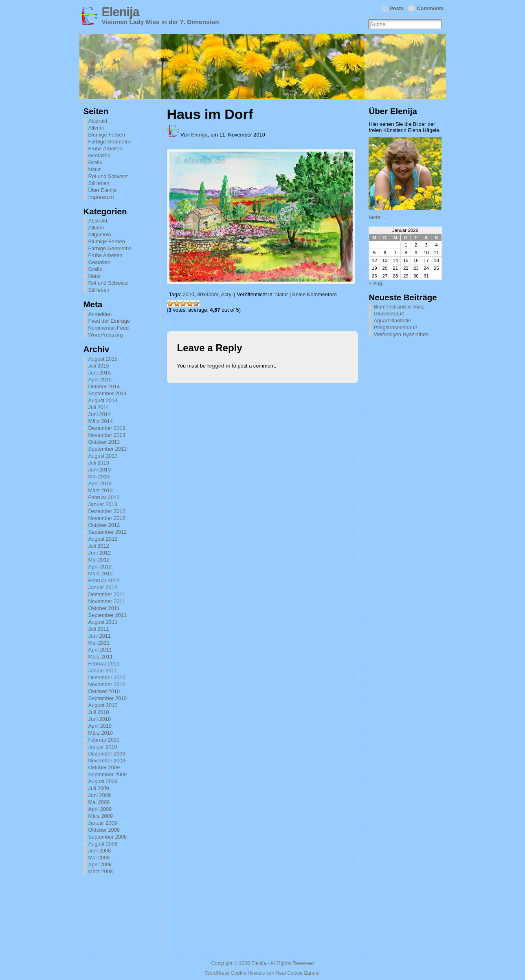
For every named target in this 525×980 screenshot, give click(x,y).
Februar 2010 (104, 740)
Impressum (101, 197)
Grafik (95, 162)
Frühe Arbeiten (105, 149)
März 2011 (101, 657)
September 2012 (108, 532)
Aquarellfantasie (392, 320)
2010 (189, 294)
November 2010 (107, 684)
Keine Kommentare (315, 294)
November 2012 (107, 518)
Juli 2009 (99, 788)
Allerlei (96, 128)
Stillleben (99, 183)
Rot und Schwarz (108, 176)
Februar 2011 (104, 664)
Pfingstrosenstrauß (395, 327)
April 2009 (100, 809)
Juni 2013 (100, 470)
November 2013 (107, 435)
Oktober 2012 (104, 525)
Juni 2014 (100, 414)
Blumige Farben (107, 135)
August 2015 (103, 359)
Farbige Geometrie (110, 142)
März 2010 (101, 733)
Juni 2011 (100, 636)
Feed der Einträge (109, 321)
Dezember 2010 (107, 677)
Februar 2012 (104, 580)
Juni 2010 (100, 719)
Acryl (227, 294)
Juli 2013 (99, 463)
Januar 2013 (103, 504)
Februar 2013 (104, 497)
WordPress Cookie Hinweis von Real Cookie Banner (262, 973)
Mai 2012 (99, 560)
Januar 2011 (103, 671)
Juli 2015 (99, 366)
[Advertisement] (409, 464)
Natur (95, 169)
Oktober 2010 (104, 691)
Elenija (121, 12)
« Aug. (376, 283)
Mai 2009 (99, 802)
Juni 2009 (100, 795)
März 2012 (101, 574)
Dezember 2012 (107, 511)
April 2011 (100, 650)
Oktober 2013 (104, 442)
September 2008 (108, 837)
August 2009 (103, 781)
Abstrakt (98, 121)
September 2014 (108, 393)
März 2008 (101, 871)
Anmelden (100, 314)
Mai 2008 (99, 858)
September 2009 (108, 774)
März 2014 (101, 421)
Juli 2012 (99, 546)
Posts (397, 8)
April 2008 (100, 864)
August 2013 (103, 456)
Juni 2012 (100, 553)
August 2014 (103, 400)
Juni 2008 (100, 851)
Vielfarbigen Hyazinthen (401, 334)
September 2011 (108, 615)
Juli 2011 (99, 629)
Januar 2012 (103, 587)
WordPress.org (106, 335)
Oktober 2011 (104, 608)
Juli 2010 (99, 712)
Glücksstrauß (389, 314)
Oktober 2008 (104, 830)
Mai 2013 (99, 477)
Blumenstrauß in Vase (399, 307)
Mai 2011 (99, 643)
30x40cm (208, 294)
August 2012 (103, 539)
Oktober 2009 (104, 767)
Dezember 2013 (107, 428)
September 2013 (108, 449)
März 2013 (101, 490)
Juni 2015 (100, 373)
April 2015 (100, 380)
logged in (219, 366)
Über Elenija (103, 190)
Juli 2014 (99, 407)
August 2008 (103, 844)
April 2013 (100, 483)
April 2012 (100, 567)
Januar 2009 (103, 823)
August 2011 (103, 622)
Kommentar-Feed (109, 328)
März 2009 (101, 816)
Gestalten (100, 155)
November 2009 (107, 761)
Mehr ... (377, 217)
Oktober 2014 (104, 386)
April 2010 (100, 726)
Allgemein (100, 235)
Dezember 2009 (107, 754)
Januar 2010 (103, 747)
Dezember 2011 (107, 594)
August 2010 (103, 705)
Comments (430, 8)
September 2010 (108, 698)
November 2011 (107, 601)
